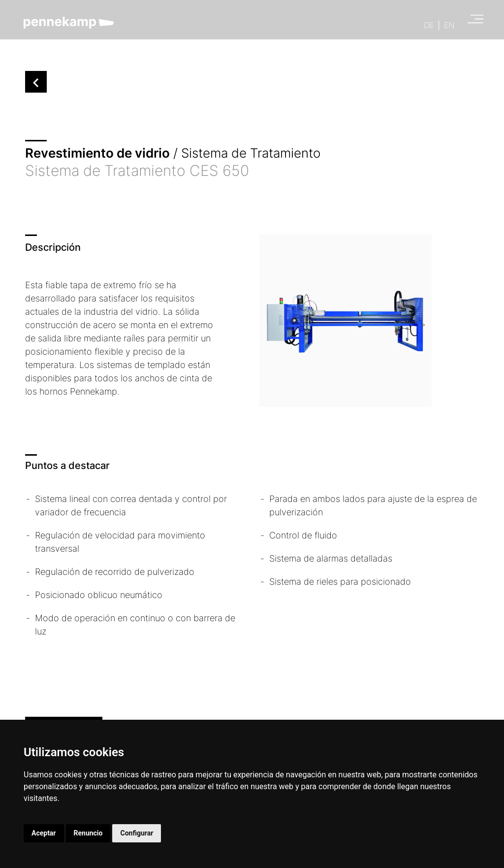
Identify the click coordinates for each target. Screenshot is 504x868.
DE (429, 25)
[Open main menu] (472, 21)
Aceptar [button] (44, 833)
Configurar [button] (137, 833)
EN (449, 25)
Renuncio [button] (88, 833)
